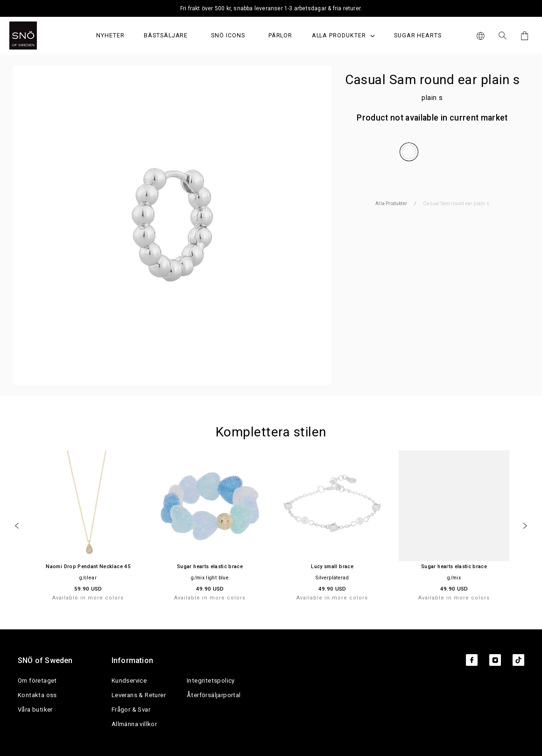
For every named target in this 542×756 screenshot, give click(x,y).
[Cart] (523, 36)
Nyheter (110, 36)
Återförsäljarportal (214, 695)
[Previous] (17, 526)
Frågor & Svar (131, 710)
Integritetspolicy (211, 681)
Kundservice (129, 681)
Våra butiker (35, 710)
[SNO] (41, 36)
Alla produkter (343, 36)
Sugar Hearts (418, 36)
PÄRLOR (281, 36)
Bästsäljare (166, 36)
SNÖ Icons (228, 36)
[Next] (525, 526)
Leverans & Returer (139, 695)
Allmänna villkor (134, 724)
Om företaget (37, 681)
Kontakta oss (37, 695)
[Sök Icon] (503, 36)
